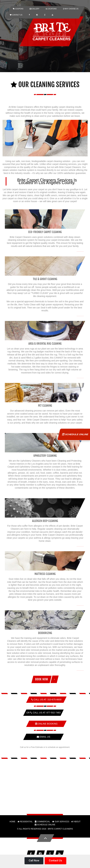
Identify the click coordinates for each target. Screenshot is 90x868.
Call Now (34, 861)
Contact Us (55, 861)
